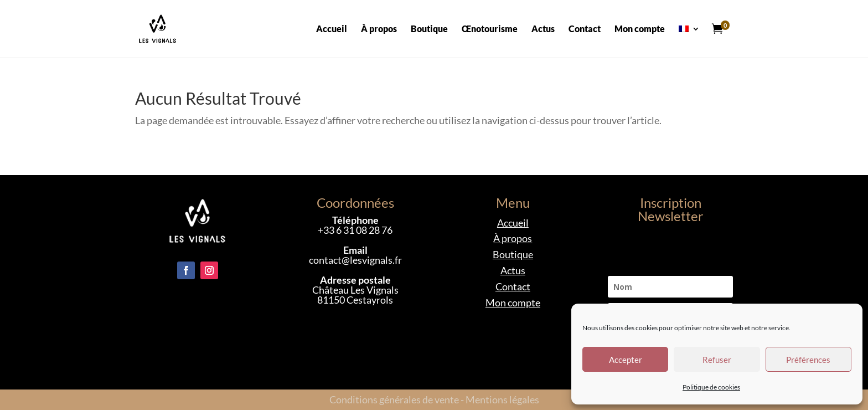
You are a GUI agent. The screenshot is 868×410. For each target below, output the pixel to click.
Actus (543, 29)
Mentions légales (502, 399)
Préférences (808, 360)
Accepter (626, 360)
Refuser (717, 360)
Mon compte (640, 29)
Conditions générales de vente (394, 399)
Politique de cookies (711, 387)
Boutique (429, 29)
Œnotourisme (490, 29)
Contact (585, 29)
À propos (379, 29)
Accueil (332, 29)
